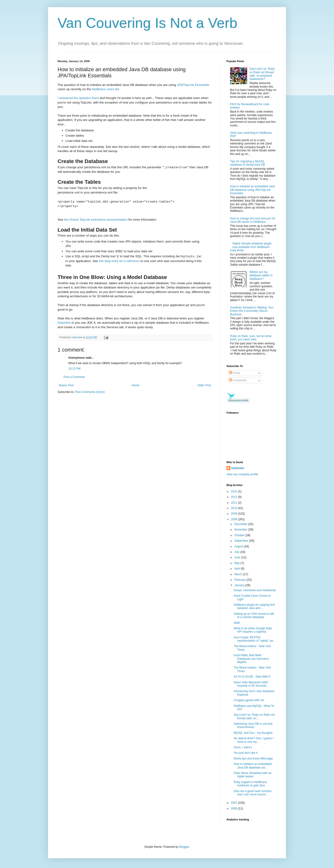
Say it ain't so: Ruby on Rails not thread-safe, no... (254, 716)
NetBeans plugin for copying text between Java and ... (254, 606)
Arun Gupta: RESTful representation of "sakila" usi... (255, 639)
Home (136, 385)
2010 (235, 508)
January (240, 585)
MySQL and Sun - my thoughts (253, 733)
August (239, 546)
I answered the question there (78, 98)
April (238, 569)
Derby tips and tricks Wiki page (253, 759)
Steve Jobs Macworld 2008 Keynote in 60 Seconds (251, 684)
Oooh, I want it (243, 747)
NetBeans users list (105, 89)
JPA (179, 85)
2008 (235, 519)
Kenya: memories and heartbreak (255, 590)
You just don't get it (246, 753)
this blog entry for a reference (119, 261)
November (241, 530)
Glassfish (64, 323)
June (238, 557)
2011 (235, 503)
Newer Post (66, 385)
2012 (235, 497)
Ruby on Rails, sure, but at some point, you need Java (251, 338)
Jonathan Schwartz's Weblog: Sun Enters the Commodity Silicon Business (252, 311)
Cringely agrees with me (249, 700)
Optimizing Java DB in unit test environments (253, 725)
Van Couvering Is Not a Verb (147, 23)
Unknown (238, 468)
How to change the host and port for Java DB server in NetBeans (253, 220)
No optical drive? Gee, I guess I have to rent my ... (253, 740)
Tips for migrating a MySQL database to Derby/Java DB (248, 163)
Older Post (204, 385)
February (240, 580)
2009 (235, 514)
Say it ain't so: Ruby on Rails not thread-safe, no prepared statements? (262, 74)
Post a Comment (74, 377)
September (242, 541)
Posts (234, 373)
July (237, 552)
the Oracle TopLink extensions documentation (96, 220)
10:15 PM (74, 369)
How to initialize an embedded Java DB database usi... (253, 766)
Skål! (237, 623)
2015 (235, 491)
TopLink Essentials (196, 85)
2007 (235, 803)
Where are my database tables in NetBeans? (261, 275)
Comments (238, 380)
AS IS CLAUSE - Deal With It (252, 677)
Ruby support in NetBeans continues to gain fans (250, 784)
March (239, 574)
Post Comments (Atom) (90, 392)
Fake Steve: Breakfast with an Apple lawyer (253, 775)
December (241, 524)
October (240, 535)
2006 (235, 808)
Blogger (184, 847)
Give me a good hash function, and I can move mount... (253, 793)
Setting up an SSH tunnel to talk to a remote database (254, 615)
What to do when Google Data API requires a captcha (253, 630)
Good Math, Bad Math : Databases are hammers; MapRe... (251, 659)
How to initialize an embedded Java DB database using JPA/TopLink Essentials (253, 190)
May (237, 563)
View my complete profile (242, 474)
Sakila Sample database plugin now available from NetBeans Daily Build (251, 247)
